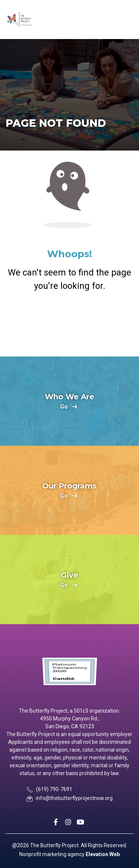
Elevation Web (103, 854)
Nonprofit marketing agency (52, 854)
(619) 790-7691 (54, 789)
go (64, 407)
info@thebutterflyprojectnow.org (74, 798)
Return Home (70, 323)
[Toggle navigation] (127, 20)
